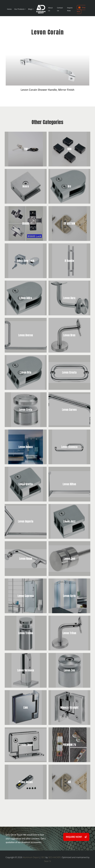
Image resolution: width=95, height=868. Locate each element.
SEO (43, 857)
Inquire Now (70, 9)
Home (9, 9)
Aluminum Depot (31, 857)
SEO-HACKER (54, 857)
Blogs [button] (30, 9)
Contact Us (60, 9)
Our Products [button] (19, 9)
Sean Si (47, 861)
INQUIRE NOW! (76, 837)
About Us (50, 9)
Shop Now (81, 9)
